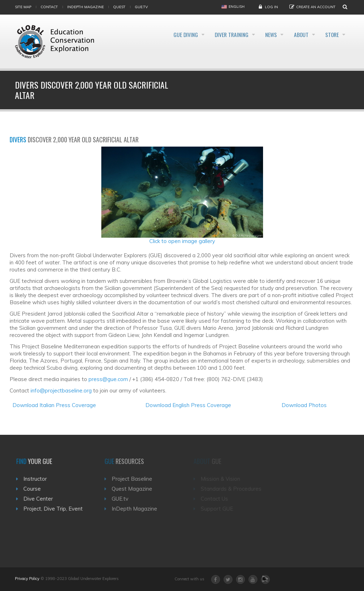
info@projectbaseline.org (61, 391)
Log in (271, 7)
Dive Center (40, 499)
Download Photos (304, 405)
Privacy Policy (27, 579)
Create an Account (316, 7)
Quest (119, 7)
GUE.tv (123, 499)
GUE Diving (162, 35)
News (259, 35)
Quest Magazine (135, 489)
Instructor (37, 479)
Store (331, 35)
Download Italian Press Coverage (54, 405)
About (295, 35)
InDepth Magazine (85, 7)
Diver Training (214, 35)
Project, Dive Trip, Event (55, 509)
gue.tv (141, 7)
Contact (49, 7)
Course (34, 489)
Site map (23, 7)
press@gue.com (108, 379)
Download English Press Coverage (188, 405)
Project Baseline (135, 479)
